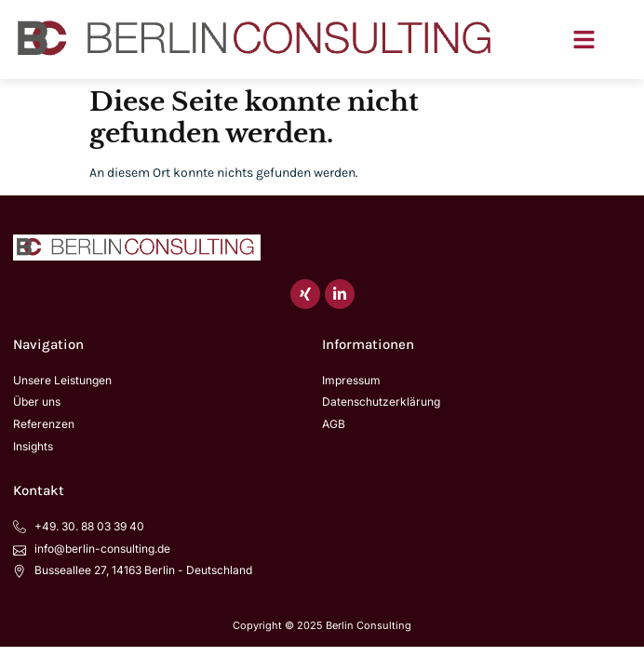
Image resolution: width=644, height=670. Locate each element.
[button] (584, 40)
